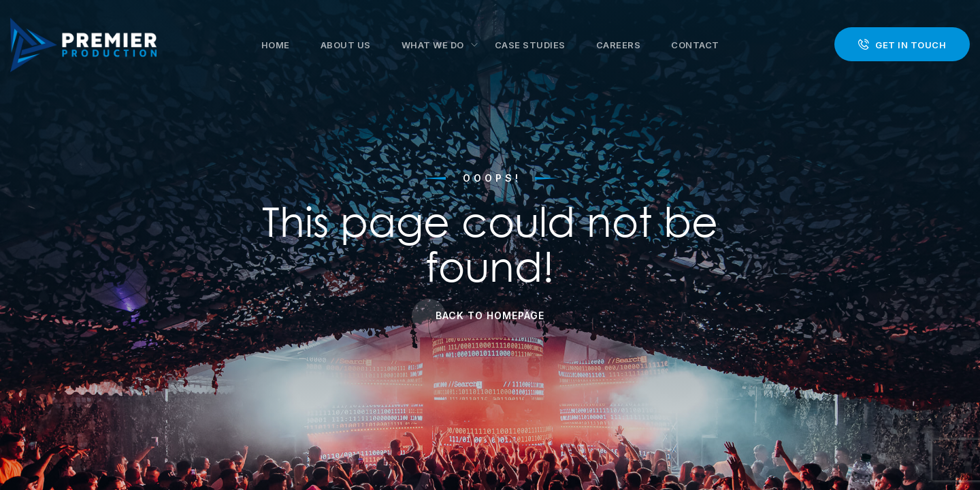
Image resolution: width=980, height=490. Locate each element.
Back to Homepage (490, 315)
